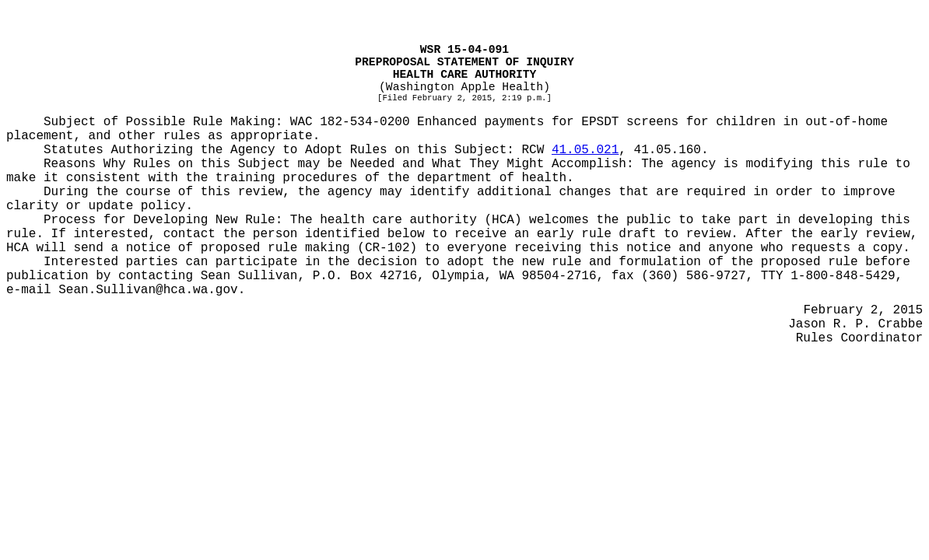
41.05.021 (585, 150)
